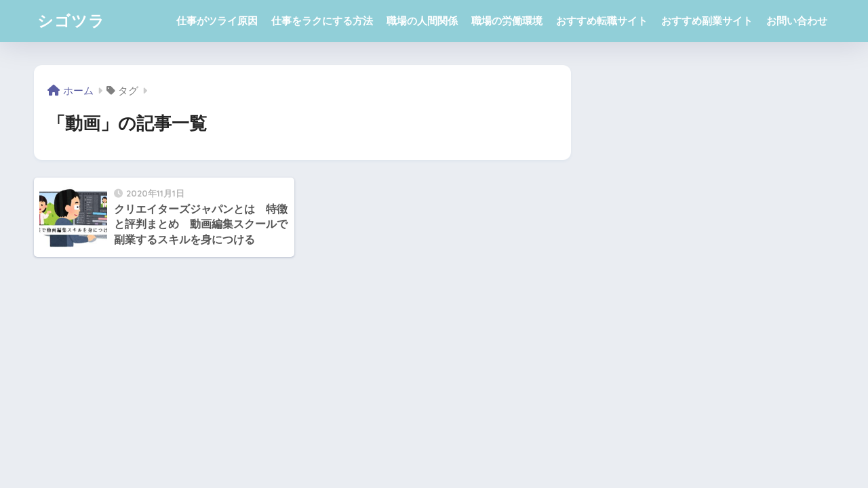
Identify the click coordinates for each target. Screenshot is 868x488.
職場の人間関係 (422, 21)
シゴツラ (71, 21)
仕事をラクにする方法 (322, 21)
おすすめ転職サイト (602, 21)
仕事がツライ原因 (217, 21)
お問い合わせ (797, 21)
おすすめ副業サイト (707, 21)
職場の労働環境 (507, 21)
